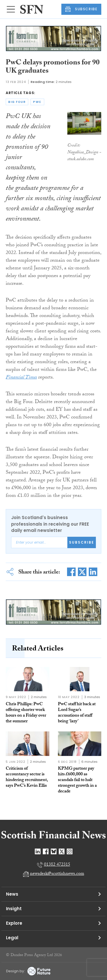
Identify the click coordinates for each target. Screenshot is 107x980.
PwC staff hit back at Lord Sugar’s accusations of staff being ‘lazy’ (77, 713)
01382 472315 (57, 865)
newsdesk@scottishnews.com (57, 874)
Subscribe (82, 542)
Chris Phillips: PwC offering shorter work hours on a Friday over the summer (26, 713)
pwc (37, 102)
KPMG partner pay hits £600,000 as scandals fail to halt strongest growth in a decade (77, 780)
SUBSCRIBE (81, 9)
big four (17, 102)
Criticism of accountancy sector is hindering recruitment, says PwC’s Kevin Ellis (27, 777)
